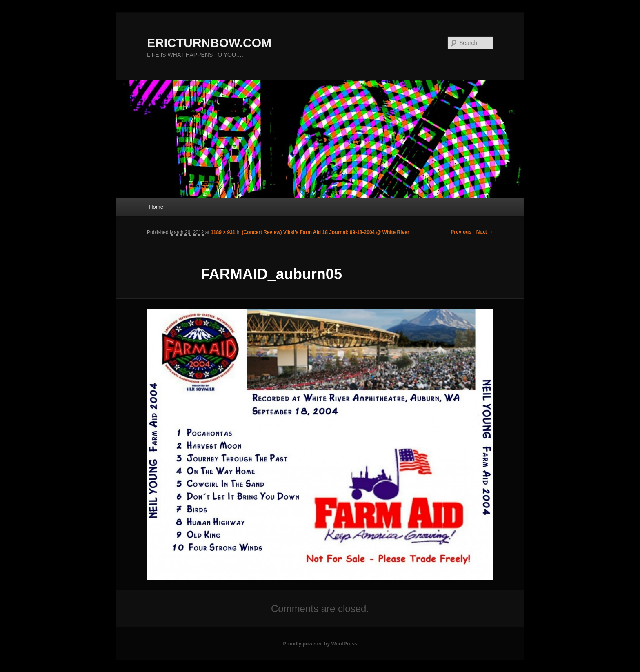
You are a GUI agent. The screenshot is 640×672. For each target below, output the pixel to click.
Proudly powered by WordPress (320, 644)
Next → (485, 232)
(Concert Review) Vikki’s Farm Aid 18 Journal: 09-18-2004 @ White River (326, 232)
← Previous (458, 232)
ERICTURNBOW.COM (209, 43)
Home (156, 207)
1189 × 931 (223, 232)
